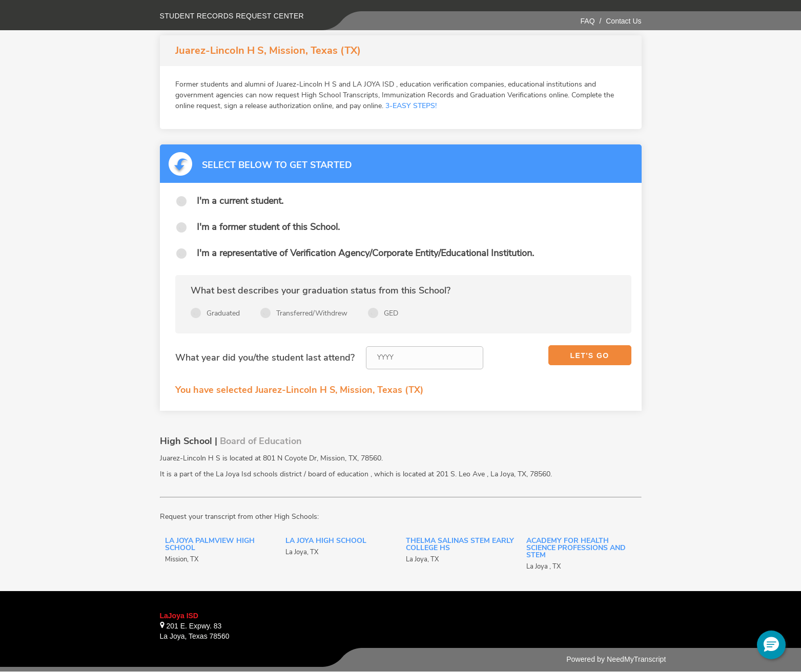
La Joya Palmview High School (210, 545)
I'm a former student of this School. (268, 227)
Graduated (223, 313)
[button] (771, 645)
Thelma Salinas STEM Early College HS (460, 545)
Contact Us (623, 21)
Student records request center (232, 16)
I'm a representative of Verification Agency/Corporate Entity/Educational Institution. (365, 253)
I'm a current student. (240, 201)
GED (391, 313)
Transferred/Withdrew (312, 313)
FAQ (588, 21)
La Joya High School (326, 541)
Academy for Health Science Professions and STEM (576, 549)
